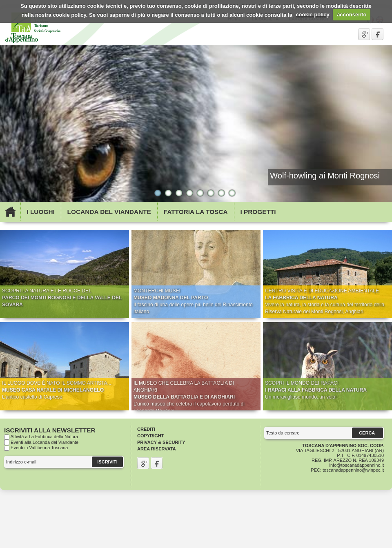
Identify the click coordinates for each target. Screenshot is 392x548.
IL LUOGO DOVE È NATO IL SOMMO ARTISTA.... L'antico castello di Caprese (57, 390)
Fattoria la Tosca (196, 212)
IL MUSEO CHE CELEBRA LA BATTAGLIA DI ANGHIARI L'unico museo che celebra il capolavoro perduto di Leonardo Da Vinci (189, 397)
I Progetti (258, 212)
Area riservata (157, 449)
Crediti (146, 429)
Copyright (150, 436)
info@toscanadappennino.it (357, 465)
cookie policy (312, 14)
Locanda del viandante (109, 212)
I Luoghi (40, 212)
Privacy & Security (161, 442)
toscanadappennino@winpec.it (353, 470)
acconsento (352, 14)
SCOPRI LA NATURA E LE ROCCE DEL (62, 298)
